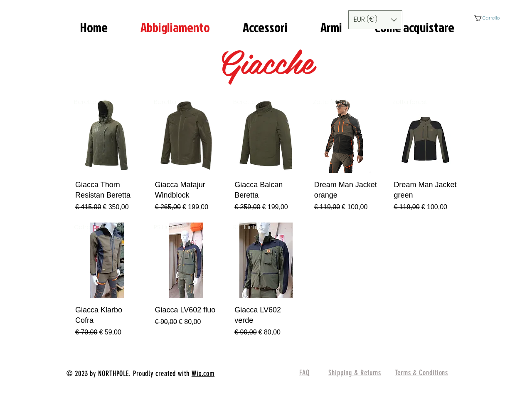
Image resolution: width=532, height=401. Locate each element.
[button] (375, 20)
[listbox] (375, 20)
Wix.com (203, 374)
